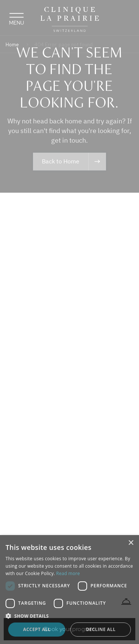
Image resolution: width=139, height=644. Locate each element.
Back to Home (61, 161)
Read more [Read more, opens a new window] (68, 573)
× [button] (131, 543)
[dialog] (69, 590)
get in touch (69, 140)
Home (12, 45)
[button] (69, 616)
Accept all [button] (37, 629)
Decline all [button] (101, 629)
